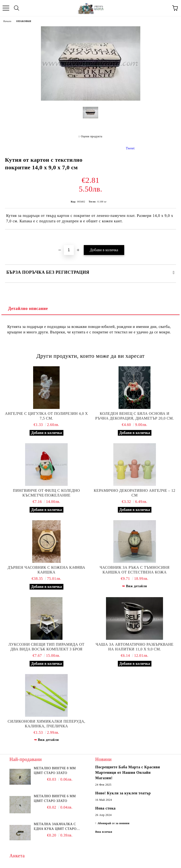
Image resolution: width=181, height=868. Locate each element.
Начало (7, 21)
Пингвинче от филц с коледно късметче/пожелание (46, 493)
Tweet (130, 148)
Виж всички (104, 832)
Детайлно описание (28, 309)
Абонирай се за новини (114, 823)
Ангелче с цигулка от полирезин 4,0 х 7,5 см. (46, 416)
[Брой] (69, 250)
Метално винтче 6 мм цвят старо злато (55, 799)
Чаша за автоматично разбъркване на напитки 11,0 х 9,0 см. (135, 647)
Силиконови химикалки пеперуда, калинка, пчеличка (46, 724)
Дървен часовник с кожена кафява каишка (46, 570)
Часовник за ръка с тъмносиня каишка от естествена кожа (135, 570)
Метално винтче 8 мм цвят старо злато (55, 771)
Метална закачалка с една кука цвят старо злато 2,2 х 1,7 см (55, 827)
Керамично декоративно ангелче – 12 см (135, 493)
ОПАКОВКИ (24, 21)
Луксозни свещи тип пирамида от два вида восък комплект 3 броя (46, 647)
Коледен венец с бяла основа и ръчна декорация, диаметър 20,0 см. (135, 416)
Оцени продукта (92, 136)
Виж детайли (136, 586)
